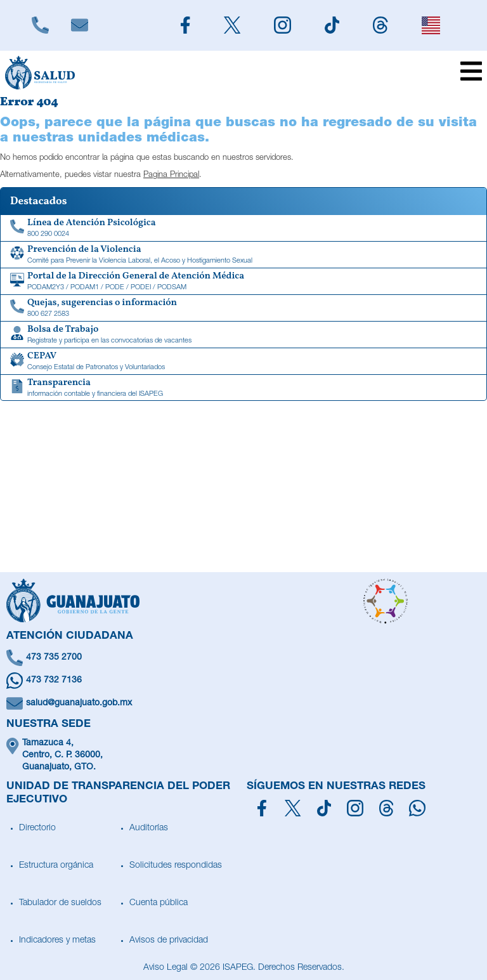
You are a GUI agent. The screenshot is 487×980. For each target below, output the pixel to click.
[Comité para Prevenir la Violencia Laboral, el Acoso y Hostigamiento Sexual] (243, 255)
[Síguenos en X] (293, 808)
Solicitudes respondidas (176, 866)
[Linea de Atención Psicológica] (243, 228)
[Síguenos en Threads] (386, 808)
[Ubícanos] (243, 756)
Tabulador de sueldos (60, 903)
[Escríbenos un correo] (243, 703)
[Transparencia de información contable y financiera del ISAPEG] (243, 388)
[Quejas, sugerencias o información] (243, 308)
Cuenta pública (159, 903)
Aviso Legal (166, 968)
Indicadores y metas (57, 941)
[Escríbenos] (79, 25)
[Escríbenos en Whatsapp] (243, 681)
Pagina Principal (171, 175)
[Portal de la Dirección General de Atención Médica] (243, 282)
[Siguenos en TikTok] (332, 25)
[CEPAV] (243, 362)
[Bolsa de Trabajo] (243, 335)
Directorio (37, 828)
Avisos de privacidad (169, 941)
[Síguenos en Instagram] (355, 808)
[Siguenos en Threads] (381, 25)
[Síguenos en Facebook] (262, 808)
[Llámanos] (40, 25)
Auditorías (149, 828)
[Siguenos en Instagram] (282, 25)
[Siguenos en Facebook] (185, 25)
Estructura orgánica (56, 866)
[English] (431, 25)
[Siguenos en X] (232, 25)
